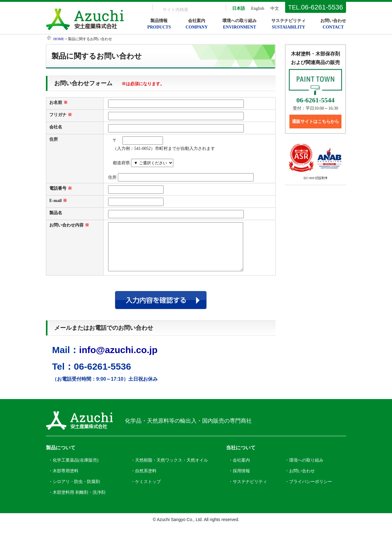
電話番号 (58, 188)
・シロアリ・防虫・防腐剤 (74, 491)
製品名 (56, 213)
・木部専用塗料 (63, 480)
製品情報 (159, 24)
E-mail (55, 201)
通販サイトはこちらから (315, 122)
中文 (275, 8)
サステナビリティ (288, 24)
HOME (59, 39)
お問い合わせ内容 (66, 225)
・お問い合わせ (300, 480)
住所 (54, 139)
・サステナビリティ (248, 491)
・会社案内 (239, 469)
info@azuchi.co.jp (118, 359)
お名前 (56, 103)
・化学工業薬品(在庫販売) (73, 469)
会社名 (56, 127)
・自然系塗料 (144, 480)
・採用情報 (239, 480)
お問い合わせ (333, 24)
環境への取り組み (239, 24)
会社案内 (197, 24)
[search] (181, 10)
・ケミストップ (146, 491)
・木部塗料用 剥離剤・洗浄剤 (77, 502)
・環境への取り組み (304, 469)
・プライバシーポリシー (308, 491)
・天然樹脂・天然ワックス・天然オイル (169, 469)
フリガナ (58, 115)
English (258, 8)
